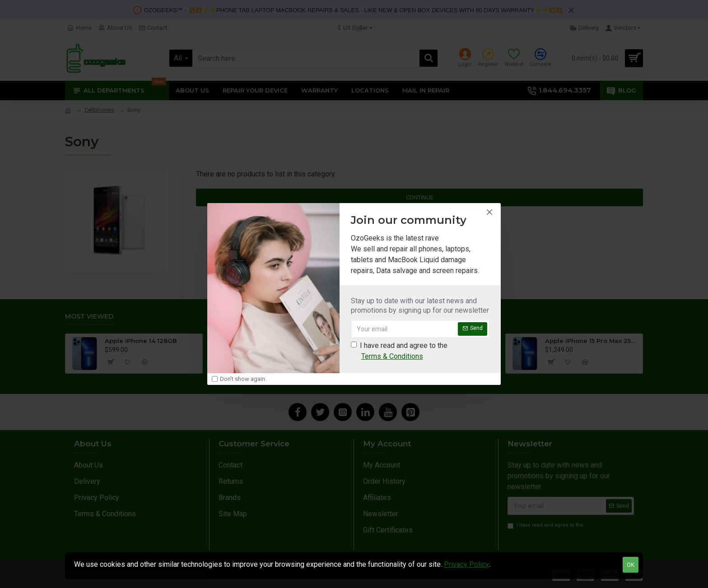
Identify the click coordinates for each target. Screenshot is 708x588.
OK (631, 565)
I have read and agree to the (399, 352)
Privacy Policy (466, 564)
